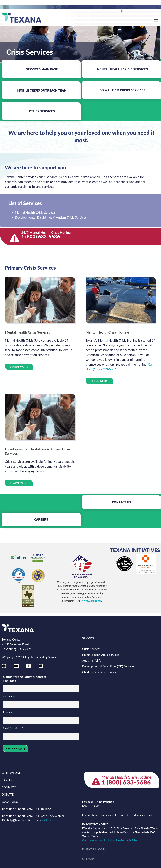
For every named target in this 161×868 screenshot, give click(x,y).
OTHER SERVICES (42, 111)
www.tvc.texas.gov (91, 601)
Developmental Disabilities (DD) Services (108, 666)
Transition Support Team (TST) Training (26, 809)
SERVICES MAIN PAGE (42, 69)
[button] (122, 11)
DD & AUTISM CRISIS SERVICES (122, 90)
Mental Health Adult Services (101, 655)
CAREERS (41, 519)
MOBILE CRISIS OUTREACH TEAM (42, 90)
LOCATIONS (10, 802)
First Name (9, 681)
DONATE (8, 795)
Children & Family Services (99, 672)
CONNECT (9, 787)
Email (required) (13, 728)
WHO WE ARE (11, 773)
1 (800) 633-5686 (41, 236)
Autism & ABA (91, 661)
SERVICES (89, 638)
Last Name (9, 696)
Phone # (8, 712)
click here (48, 820)
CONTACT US (122, 502)
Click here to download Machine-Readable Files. (111, 840)
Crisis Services (91, 649)
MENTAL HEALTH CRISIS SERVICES (122, 69)
